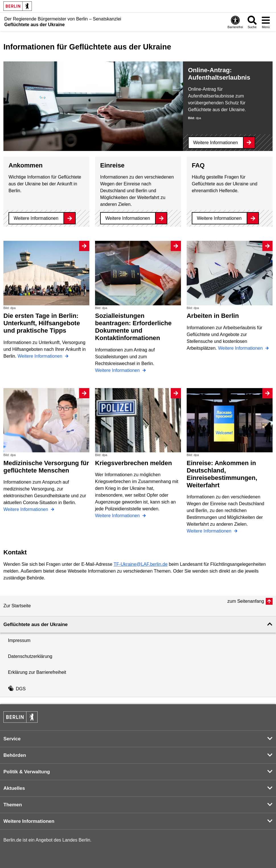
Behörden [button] (15, 755)
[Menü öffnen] (266, 22)
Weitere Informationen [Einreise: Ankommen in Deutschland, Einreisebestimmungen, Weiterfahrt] (210, 531)
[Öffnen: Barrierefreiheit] (235, 22)
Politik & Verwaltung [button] (27, 772)
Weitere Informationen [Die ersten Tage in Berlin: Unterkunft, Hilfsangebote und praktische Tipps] (41, 356)
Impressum (19, 640)
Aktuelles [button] (14, 788)
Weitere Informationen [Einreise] (128, 218)
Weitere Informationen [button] (29, 821)
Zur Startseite (17, 606)
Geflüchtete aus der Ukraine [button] (36, 624)
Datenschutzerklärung (30, 656)
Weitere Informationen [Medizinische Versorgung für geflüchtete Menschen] (26, 509)
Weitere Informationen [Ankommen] (36, 218)
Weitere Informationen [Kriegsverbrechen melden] (118, 516)
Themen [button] (13, 805)
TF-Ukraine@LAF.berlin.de (141, 564)
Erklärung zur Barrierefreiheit (37, 672)
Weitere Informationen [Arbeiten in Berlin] (241, 348)
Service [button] (12, 739)
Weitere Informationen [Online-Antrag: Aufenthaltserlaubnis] (216, 143)
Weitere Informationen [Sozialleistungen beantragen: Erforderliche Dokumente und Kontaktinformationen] (118, 370)
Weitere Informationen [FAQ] (219, 218)
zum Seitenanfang (246, 601)
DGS (17, 689)
